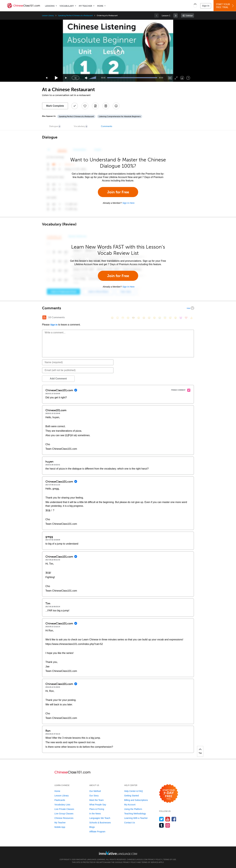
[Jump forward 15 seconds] (66, 78)
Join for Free (118, 192)
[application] (118, 51)
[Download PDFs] (106, 106)
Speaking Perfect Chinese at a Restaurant (75, 16)
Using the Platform (133, 809)
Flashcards (60, 800)
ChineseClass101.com (137, 859)
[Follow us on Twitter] (161, 819)
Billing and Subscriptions (136, 800)
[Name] (78, 362)
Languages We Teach (100, 818)
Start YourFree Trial (225, 6)
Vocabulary (67, 6)
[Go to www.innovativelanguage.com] (118, 853)
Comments (107, 126)
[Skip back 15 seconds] (47, 78)
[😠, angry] (139, 318)
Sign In (206, 6)
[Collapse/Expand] (118, 308)
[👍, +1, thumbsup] (191, 318)
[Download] (182, 78)
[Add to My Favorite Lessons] (85, 106)
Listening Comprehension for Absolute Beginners (120, 116)
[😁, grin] (123, 318)
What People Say (98, 805)
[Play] (57, 78)
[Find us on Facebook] (174, 819)
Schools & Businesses (100, 823)
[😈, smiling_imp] (181, 318)
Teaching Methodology (135, 814)
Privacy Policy (155, 859)
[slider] (93, 78)
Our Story (94, 796)
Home (57, 791)
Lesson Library (48, 16)
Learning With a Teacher (136, 818)
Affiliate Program (97, 832)
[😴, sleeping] (170, 318)
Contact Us (130, 823)
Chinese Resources (64, 818)
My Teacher (85, 6)
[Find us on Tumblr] (161, 825)
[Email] (78, 370)
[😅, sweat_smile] (149, 318)
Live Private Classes (64, 809)
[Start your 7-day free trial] (169, 794)
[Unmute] (86, 78)
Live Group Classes (64, 814)
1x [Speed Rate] (76, 78)
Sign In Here (128, 203)
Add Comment (58, 379)
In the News (95, 814)
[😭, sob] (160, 318)
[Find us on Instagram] (168, 825)
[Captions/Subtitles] (170, 78)
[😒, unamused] (128, 318)
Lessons (50, 6)
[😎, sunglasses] (133, 318)
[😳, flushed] (118, 318)
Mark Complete (55, 106)
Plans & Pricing (97, 809)
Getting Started (131, 796)
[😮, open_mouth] (176, 318)
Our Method (95, 791)
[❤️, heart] (186, 318)
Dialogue (54, 126)
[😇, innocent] (165, 318)
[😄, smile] (112, 318)
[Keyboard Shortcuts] (188, 78)
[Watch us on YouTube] (168, 819)
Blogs (92, 827)
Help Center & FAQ (134, 791)
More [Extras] (100, 6)
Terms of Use (170, 859)
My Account (130, 805)
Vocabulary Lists (62, 805)
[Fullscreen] (176, 78)
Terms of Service (150, 862)
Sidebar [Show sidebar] (189, 16)
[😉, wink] (154, 318)
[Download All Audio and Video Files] (116, 106)
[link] (176, 16)
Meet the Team (96, 800)
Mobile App (60, 827)
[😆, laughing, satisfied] (144, 318)
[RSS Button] (44, 317)
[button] (195, 6)
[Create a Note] (95, 106)
